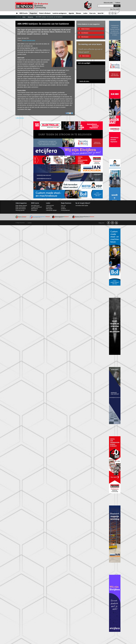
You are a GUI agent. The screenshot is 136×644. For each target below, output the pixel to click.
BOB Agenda (34, 209)
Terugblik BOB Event (36, 207)
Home (17, 13)
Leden (85, 13)
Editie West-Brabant (21, 209)
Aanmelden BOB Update (82, 206)
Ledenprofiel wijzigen (51, 210)
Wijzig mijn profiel (108, 3)
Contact (63, 207)
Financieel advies (31, 40)
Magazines (33, 13)
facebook (109, 223)
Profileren (118, 3)
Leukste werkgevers (60, 13)
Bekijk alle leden (84, 81)
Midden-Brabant (85, 29)
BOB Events (24, 13)
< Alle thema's (20, 118)
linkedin (116, 223)
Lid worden (49, 207)
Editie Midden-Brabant (21, 206)
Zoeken (117, 6)
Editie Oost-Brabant (21, 207)
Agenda (71, 13)
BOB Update (49, 209)
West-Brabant (85, 37)
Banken (24, 40)
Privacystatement (65, 210)
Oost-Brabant (85, 33)
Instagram (112, 223)
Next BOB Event (35, 206)
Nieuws (79, 13)
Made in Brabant (45, 13)
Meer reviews (86, 56)
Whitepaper (34, 210)
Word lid (100, 13)
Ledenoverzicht (50, 206)
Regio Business (32, 6)
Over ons (92, 13)
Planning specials (20, 210)
